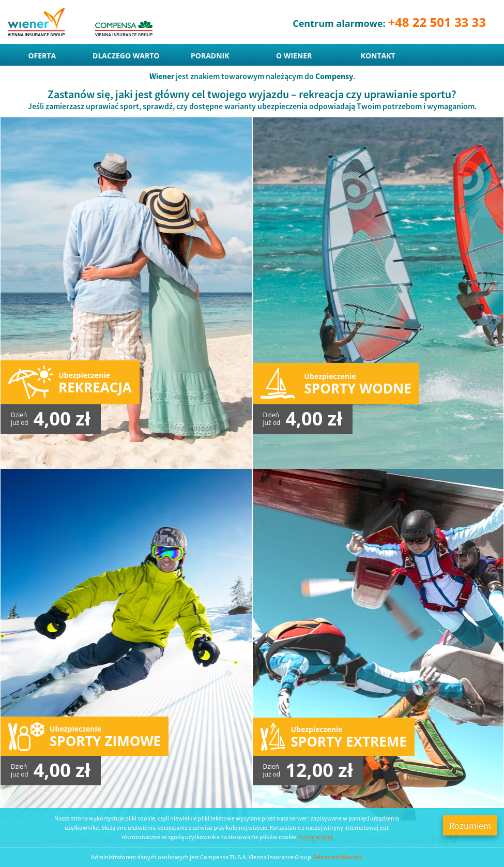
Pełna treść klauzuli (337, 857)
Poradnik (210, 56)
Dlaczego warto (126, 56)
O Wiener (294, 56)
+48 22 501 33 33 (437, 22)
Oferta (42, 56)
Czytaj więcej (316, 837)
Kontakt (378, 56)
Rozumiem (470, 825)
